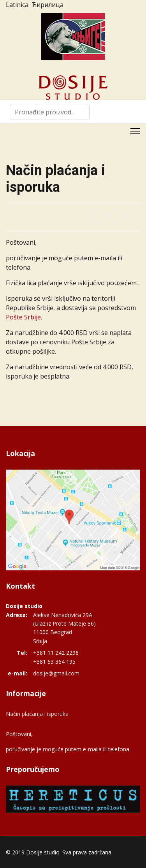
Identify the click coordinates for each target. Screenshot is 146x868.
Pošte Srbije (23, 317)
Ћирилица (48, 5)
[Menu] (135, 131)
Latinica (17, 5)
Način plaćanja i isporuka (37, 714)
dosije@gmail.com (56, 673)
